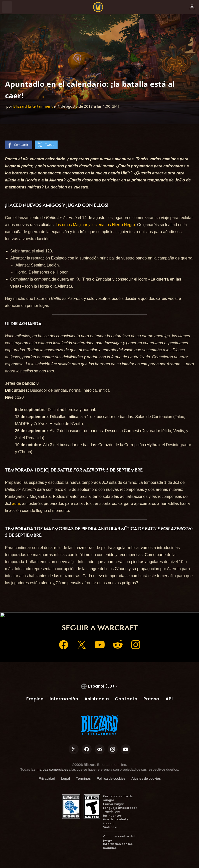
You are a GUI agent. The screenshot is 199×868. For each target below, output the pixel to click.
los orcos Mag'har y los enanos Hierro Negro (95, 225)
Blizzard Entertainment (33, 106)
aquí (16, 504)
